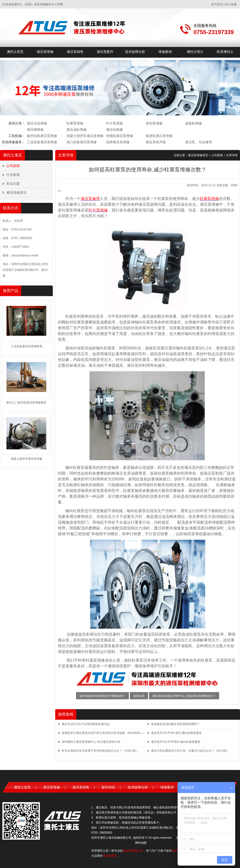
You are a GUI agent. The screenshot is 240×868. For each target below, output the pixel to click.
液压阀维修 (35, 130)
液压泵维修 (45, 52)
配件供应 (108, 787)
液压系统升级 (156, 142)
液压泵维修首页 (198, 155)
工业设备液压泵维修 (42, 142)
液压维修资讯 (16, 192)
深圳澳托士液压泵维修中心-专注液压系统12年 (91, 742)
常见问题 (13, 184)
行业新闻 (13, 175)
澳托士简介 (195, 52)
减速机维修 (193, 123)
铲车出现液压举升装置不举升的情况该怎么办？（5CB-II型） (100, 751)
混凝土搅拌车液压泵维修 (85, 136)
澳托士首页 (15, 52)
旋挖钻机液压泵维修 (42, 136)
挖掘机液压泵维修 (120, 136)
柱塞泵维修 (75, 123)
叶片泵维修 (114, 123)
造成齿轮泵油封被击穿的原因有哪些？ (175, 724)
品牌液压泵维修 (118, 142)
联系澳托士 (225, 52)
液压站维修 (114, 130)
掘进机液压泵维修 (159, 136)
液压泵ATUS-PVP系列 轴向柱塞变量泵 (176, 742)
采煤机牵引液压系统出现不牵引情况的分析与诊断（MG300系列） (104, 733)
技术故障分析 (135, 52)
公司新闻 (13, 166)
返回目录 (139, 696)
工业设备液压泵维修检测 (26, 346)
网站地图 (141, 843)
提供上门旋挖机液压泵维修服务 (26, 403)
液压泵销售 (75, 52)
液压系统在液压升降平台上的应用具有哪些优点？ (184, 696)
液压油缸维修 (77, 130)
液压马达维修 (37, 123)
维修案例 (165, 52)
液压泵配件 (105, 52)
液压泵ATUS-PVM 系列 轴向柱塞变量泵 (176, 733)
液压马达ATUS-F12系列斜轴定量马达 (86, 724)
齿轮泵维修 (154, 123)
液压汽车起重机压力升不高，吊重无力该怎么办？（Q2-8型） (190, 751)
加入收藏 (231, 4)
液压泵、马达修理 (198, 142)
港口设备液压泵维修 (82, 142)
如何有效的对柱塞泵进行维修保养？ (102, 696)
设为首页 (217, 4)
